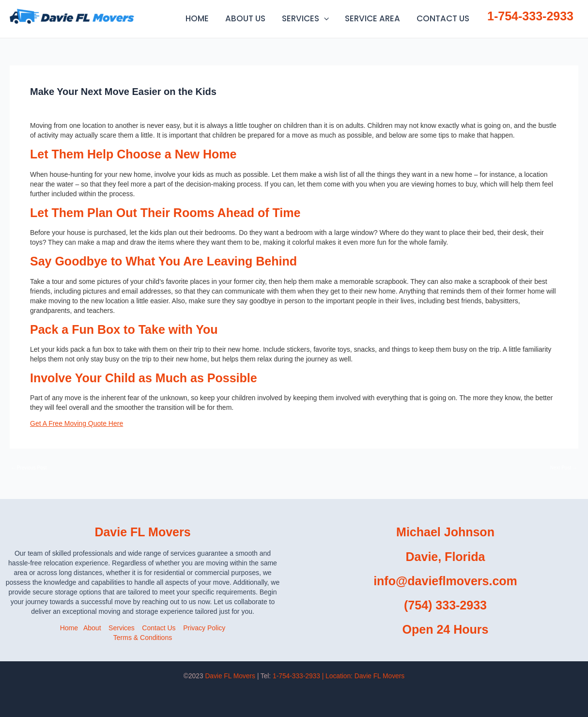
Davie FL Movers (230, 676)
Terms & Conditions (143, 638)
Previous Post (29, 468)
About (92, 628)
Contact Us (159, 628)
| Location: (363, 676)
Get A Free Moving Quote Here (77, 423)
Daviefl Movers (142, 16)
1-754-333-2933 (530, 16)
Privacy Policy (204, 628)
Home (69, 628)
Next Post (564, 468)
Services (122, 628)
